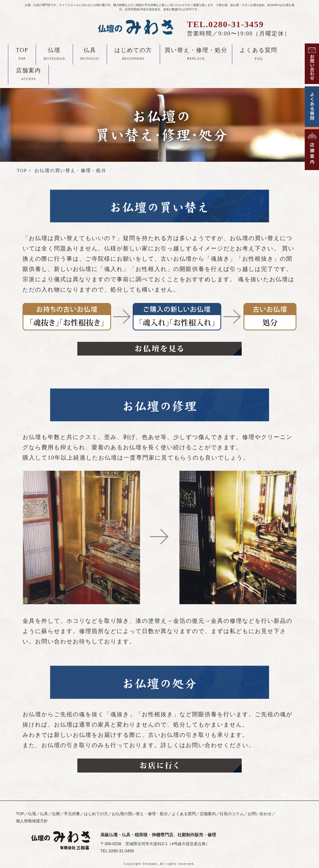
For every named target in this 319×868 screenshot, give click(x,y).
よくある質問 (259, 55)
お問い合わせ (260, 814)
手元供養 (72, 814)
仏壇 (54, 55)
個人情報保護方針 (32, 821)
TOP (22, 55)
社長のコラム (232, 814)
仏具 (90, 55)
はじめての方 (133, 55)
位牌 (56, 814)
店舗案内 (29, 75)
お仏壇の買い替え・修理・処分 (140, 814)
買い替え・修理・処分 (196, 55)
